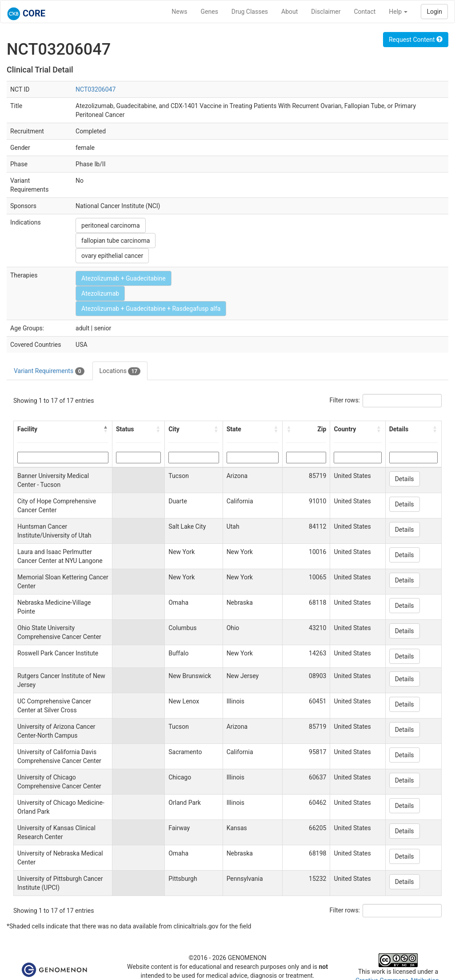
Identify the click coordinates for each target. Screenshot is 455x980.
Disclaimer (326, 12)
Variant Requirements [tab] (49, 371)
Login (434, 12)
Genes (210, 12)
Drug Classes (250, 12)
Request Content (416, 40)
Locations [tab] (120, 371)
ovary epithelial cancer (112, 256)
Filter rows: (345, 400)
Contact (365, 12)
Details (405, 479)
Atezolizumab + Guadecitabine (124, 278)
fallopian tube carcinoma (116, 241)
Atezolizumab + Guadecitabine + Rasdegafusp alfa (151, 309)
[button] (106, 429)
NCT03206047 (96, 89)
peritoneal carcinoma (110, 225)
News (179, 12)
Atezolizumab (100, 293)
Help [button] (398, 12)
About (289, 12)
